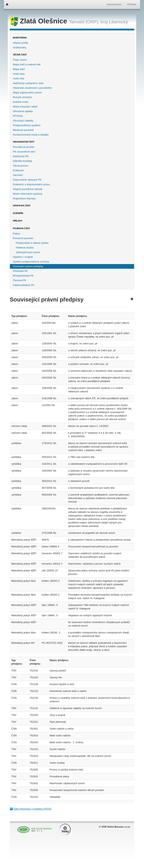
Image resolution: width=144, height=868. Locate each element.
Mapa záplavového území (27, 93)
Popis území (20, 60)
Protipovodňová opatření (27, 125)
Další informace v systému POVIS (32, 809)
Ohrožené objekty (23, 111)
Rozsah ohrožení (22, 97)
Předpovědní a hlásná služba (32, 243)
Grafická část (22, 206)
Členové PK (20, 280)
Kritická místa (20, 102)
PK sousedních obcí (24, 152)
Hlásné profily (21, 43)
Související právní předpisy (28, 266)
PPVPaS (18, 116)
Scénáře (18, 213)
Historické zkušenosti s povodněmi (32, 88)
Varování (18, 175)
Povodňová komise (24, 147)
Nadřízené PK (21, 156)
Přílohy (18, 221)
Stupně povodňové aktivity (28, 189)
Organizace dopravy (24, 198)
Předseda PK (20, 271)
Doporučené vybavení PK (27, 180)
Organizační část (24, 142)
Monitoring (20, 38)
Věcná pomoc (21, 166)
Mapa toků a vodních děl (27, 64)
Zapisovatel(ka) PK (24, 285)
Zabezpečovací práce (28, 252)
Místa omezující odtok (25, 107)
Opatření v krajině (23, 257)
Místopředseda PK (23, 276)
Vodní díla (19, 78)
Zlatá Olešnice (40, 21)
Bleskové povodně (23, 130)
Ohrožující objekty (23, 121)
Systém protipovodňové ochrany (31, 262)
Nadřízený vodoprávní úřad (28, 83)
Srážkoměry (20, 47)
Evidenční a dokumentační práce (31, 184)
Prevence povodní (23, 238)
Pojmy (16, 234)
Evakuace (18, 170)
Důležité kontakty (23, 161)
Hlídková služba (25, 248)
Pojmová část (21, 228)
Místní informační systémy (28, 194)
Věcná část (20, 55)
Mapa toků (19, 69)
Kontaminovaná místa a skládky (31, 135)
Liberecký (118, 22)
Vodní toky (19, 74)
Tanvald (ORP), (84, 22)
